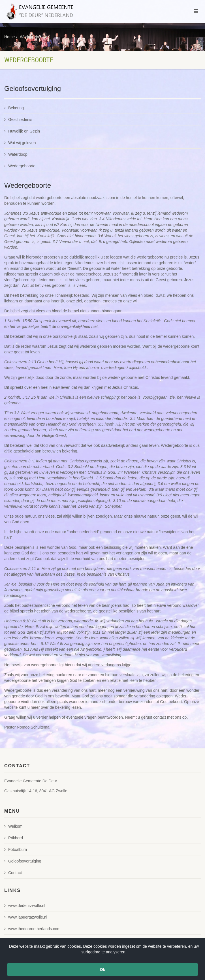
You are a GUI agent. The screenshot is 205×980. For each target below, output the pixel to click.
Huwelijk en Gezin (22, 131)
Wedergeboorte (33, 37)
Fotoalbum (16, 849)
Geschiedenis (18, 119)
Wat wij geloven (20, 143)
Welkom (13, 826)
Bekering (14, 108)
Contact (13, 873)
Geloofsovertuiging (23, 861)
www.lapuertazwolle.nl (26, 917)
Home (9, 37)
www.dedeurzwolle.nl (25, 906)
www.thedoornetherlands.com (32, 929)
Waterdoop (16, 154)
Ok (103, 970)
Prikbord (14, 838)
